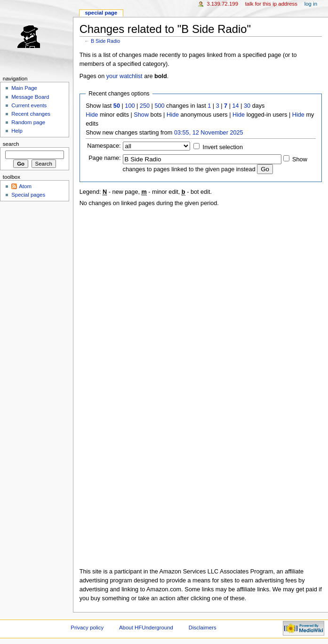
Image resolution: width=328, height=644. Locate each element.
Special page (101, 13)
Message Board (30, 97)
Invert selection (223, 147)
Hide (92, 115)
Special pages (28, 195)
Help (17, 131)
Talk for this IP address (271, 4)
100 (130, 106)
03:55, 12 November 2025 (209, 133)
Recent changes (31, 114)
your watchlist (124, 76)
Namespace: (104, 146)
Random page (28, 122)
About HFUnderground (146, 628)
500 (159, 106)
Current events (29, 105)
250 (145, 106)
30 (247, 106)
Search (11, 144)
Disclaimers (203, 628)
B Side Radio (105, 41)
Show (141, 115)
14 (236, 106)
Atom (25, 186)
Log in (311, 4)
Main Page (24, 88)
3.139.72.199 (222, 4)
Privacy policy (87, 628)
